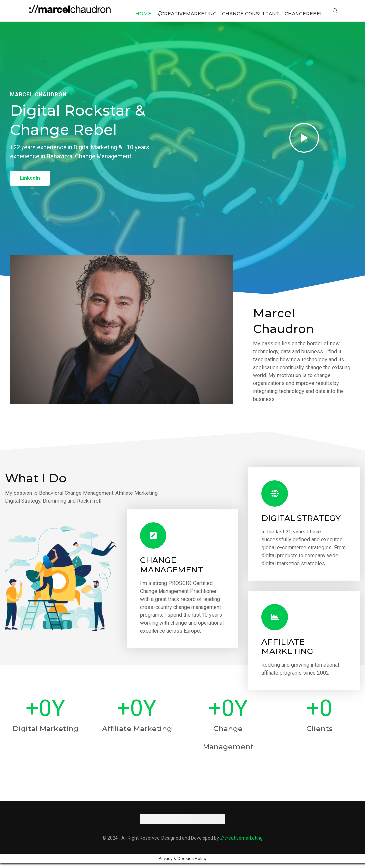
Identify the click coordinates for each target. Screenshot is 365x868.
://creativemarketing (187, 14)
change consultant (251, 14)
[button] (30, 183)
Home (143, 14)
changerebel (304, 14)
